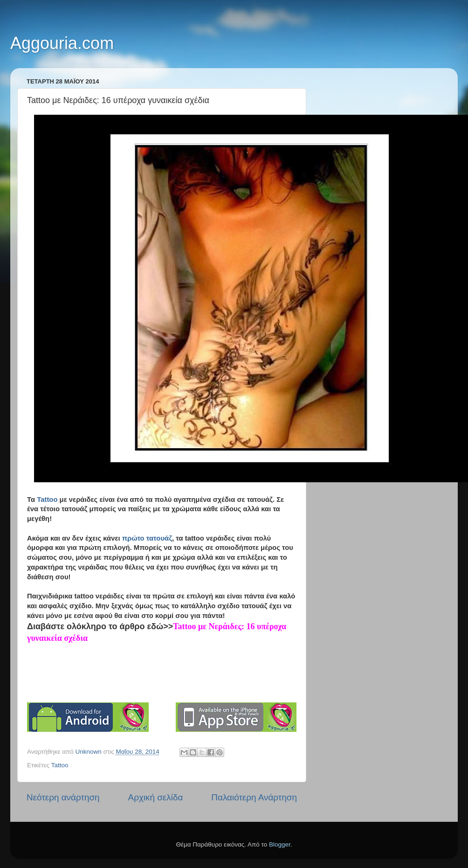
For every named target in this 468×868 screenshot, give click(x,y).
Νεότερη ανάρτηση (63, 797)
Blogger (280, 844)
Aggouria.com (62, 43)
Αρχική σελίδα (156, 797)
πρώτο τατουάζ (147, 538)
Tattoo (46, 500)
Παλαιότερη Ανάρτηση (254, 797)
